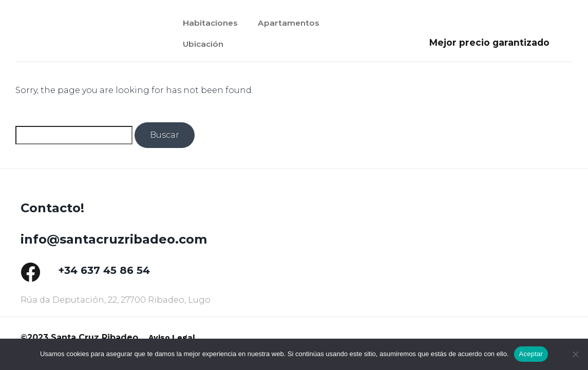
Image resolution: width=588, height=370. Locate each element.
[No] (575, 354)
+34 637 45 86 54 (104, 270)
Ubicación (204, 47)
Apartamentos (293, 23)
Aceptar (531, 354)
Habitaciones (212, 23)
